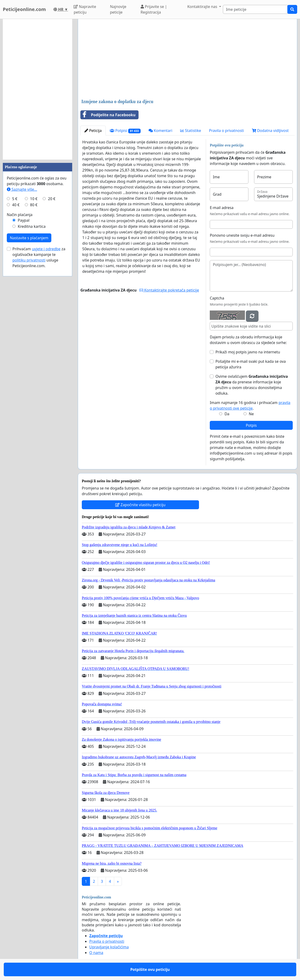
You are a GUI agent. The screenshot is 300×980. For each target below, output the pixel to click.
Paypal (24, 220)
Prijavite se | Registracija (154, 9)
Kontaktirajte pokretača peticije (169, 290)
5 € (15, 199)
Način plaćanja (20, 215)
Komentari (160, 131)
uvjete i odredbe (46, 249)
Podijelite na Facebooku (108, 115)
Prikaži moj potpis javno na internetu (248, 352)
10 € (34, 199)
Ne (251, 414)
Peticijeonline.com (24, 9)
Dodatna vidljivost (270, 131)
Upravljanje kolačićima (109, 947)
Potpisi (125, 131)
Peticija (93, 131)
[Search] (255, 9)
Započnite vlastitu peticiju (140, 505)
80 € (34, 205)
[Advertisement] (187, 59)
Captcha (217, 298)
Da (227, 414)
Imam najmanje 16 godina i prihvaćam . (250, 405)
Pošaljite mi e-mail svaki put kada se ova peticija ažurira (251, 364)
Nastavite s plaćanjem (29, 238)
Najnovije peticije (118, 9)
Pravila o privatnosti (227, 131)
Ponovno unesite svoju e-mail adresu (242, 235)
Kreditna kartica (32, 226)
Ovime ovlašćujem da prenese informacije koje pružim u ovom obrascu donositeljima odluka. (252, 385)
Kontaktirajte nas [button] (203, 7)
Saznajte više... (22, 189)
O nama (96, 953)
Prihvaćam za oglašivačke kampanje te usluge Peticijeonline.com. (39, 257)
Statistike (191, 131)
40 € (16, 205)
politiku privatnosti (29, 260)
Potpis (251, 425)
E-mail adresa (222, 208)
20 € (52, 199)
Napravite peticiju (85, 9)
